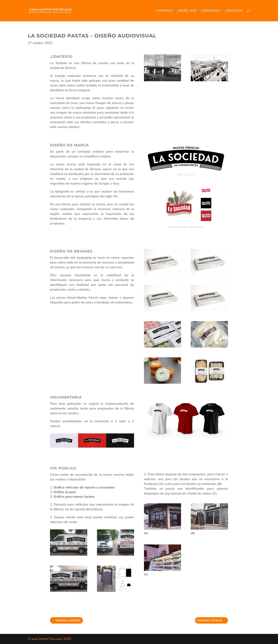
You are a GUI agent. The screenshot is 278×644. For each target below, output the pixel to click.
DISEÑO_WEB (187, 11)
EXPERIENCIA (211, 11)
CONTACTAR (234, 11)
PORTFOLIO (164, 11)
